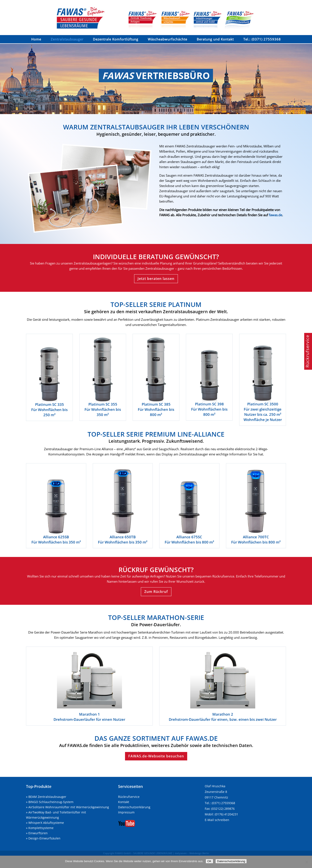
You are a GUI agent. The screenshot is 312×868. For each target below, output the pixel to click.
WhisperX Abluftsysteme (46, 823)
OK (209, 861)
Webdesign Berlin (199, 853)
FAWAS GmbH (123, 853)
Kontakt (124, 802)
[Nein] (307, 862)
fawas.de (275, 215)
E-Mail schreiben (217, 820)
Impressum (126, 812)
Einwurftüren (38, 833)
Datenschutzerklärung (134, 807)
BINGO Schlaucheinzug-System (51, 802)
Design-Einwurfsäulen (44, 838)
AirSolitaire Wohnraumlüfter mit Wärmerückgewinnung (69, 807)
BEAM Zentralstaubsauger (47, 797)
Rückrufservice (129, 797)
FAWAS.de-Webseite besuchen (156, 756)
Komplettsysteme (41, 828)
